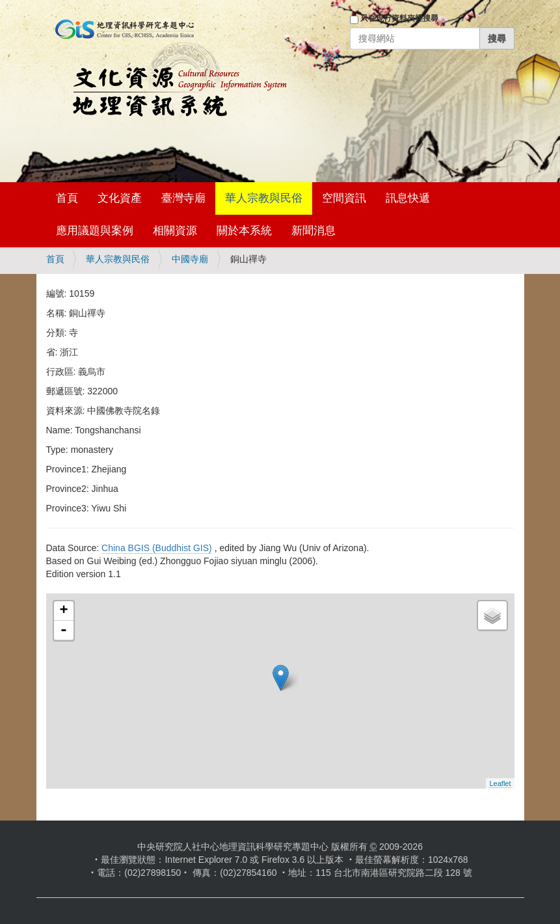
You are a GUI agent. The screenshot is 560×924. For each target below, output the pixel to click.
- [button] (64, 631)
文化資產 (120, 198)
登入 (332, 57)
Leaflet (500, 783)
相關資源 (175, 231)
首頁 (67, 198)
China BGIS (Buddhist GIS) (157, 548)
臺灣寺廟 (183, 198)
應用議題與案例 (95, 231)
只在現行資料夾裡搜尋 (399, 18)
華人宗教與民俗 (264, 198)
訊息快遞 (408, 198)
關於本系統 (244, 231)
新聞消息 (313, 231)
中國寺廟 (190, 259)
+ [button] (63, 611)
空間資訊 (344, 198)
